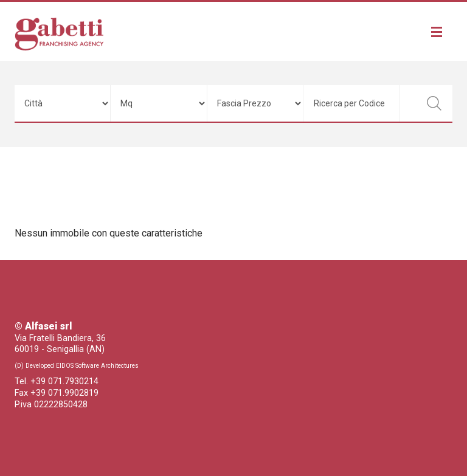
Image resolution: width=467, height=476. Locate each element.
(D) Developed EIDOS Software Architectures (77, 366)
